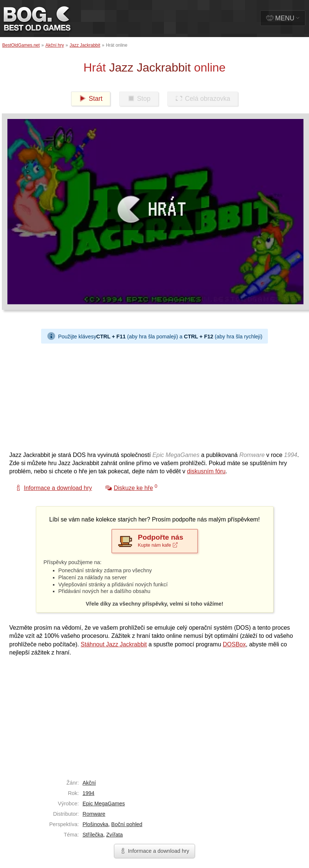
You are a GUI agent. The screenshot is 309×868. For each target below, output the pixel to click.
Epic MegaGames (104, 804)
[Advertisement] (142, 395)
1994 (88, 793)
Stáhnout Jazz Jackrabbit (114, 644)
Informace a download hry (155, 851)
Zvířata (115, 835)
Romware (94, 814)
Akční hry (55, 45)
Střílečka (93, 835)
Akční (89, 783)
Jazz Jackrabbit (85, 45)
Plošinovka (95, 824)
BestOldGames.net (21, 45)
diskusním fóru (206, 471)
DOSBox (234, 644)
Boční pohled (127, 824)
